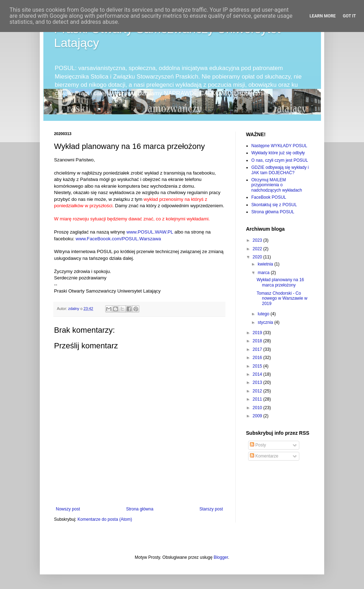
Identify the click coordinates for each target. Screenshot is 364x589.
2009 (258, 416)
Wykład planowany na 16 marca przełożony (280, 282)
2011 (258, 399)
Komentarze (264, 456)
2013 (258, 382)
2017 (258, 349)
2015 (258, 366)
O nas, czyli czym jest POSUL (280, 160)
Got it (349, 16)
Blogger (221, 557)
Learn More (323, 16)
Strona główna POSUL (273, 212)
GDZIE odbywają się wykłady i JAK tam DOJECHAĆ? (280, 170)
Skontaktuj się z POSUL (274, 205)
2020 (258, 257)
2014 (258, 374)
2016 (258, 358)
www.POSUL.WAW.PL (150, 232)
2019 (258, 333)
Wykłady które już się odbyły (278, 153)
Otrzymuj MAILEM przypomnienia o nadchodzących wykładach (277, 185)
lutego (264, 314)
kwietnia (266, 264)
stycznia (266, 322)
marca (264, 273)
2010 (258, 408)
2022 (258, 249)
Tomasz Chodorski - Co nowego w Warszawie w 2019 (282, 298)
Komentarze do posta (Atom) (105, 519)
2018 (258, 341)
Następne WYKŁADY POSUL (279, 146)
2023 (258, 240)
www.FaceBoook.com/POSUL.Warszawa (118, 239)
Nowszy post (68, 509)
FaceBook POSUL (269, 197)
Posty (258, 445)
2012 (258, 391)
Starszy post (211, 509)
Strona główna (140, 509)
